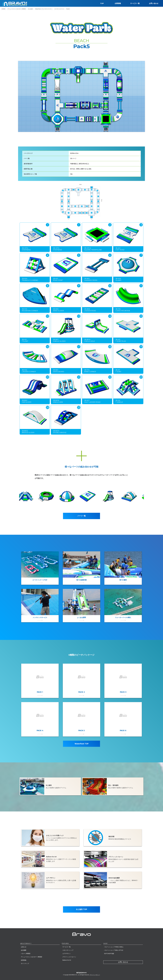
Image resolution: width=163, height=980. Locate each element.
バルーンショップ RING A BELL (114, 947)
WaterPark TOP (82, 746)
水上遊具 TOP (81, 909)
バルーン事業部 (26, 954)
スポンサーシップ (68, 950)
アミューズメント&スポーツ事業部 (31, 957)
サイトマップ (25, 964)
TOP (102, 3)
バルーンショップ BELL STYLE (114, 950)
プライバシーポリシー (95, 975)
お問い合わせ (154, 3)
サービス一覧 (135, 3)
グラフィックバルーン (69, 957)
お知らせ (24, 947)
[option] (92, 496)
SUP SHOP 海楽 (109, 954)
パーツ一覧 (81, 516)
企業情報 (118, 3)
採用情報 (24, 960)
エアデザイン (67, 954)
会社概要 (24, 950)
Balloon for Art (67, 960)
